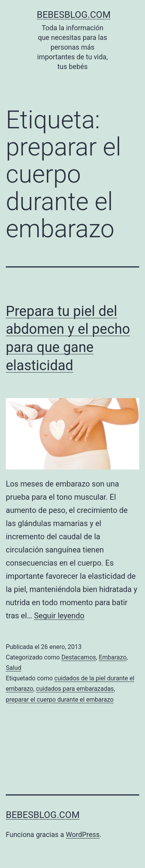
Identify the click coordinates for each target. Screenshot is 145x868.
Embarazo (113, 657)
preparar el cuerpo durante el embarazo (60, 700)
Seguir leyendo (59, 616)
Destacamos (79, 657)
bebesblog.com (74, 15)
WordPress (83, 834)
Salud (14, 668)
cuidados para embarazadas (75, 689)
